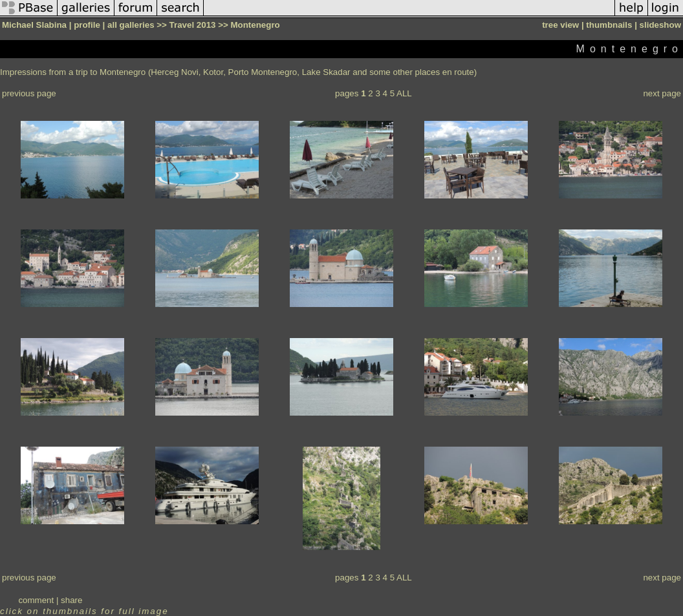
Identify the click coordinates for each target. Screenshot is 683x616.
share (71, 600)
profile (87, 25)
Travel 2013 (193, 25)
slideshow (660, 25)
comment (36, 600)
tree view (560, 25)
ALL (404, 93)
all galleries (131, 25)
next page (662, 93)
